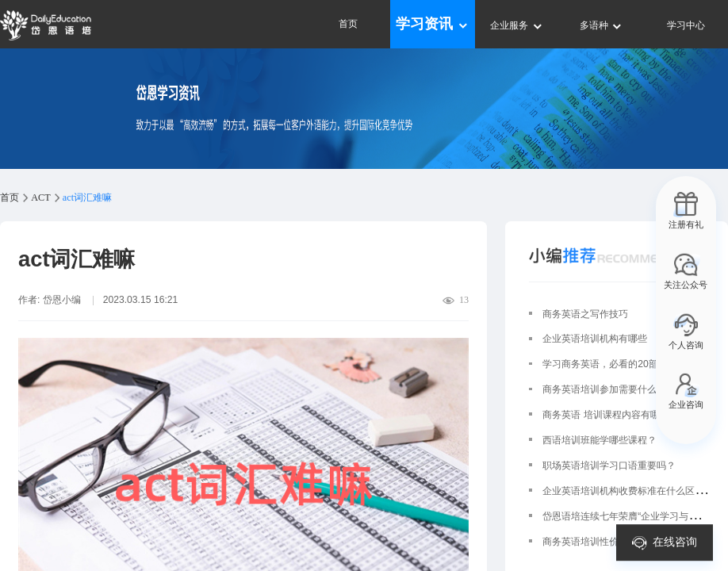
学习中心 (686, 25)
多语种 (602, 25)
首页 (348, 24)
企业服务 (517, 25)
